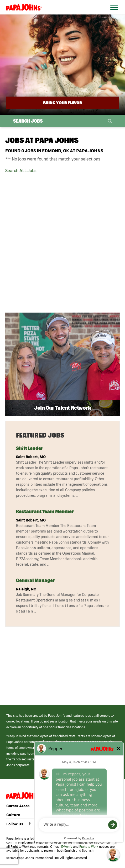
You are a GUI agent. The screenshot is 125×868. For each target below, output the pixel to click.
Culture (13, 815)
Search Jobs (28, 121)
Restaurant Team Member (45, 511)
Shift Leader (30, 448)
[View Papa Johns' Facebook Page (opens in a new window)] (30, 825)
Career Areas (18, 806)
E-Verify (67, 847)
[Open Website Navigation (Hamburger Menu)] (113, 14)
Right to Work (89, 847)
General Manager (35, 580)
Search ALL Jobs (21, 170)
